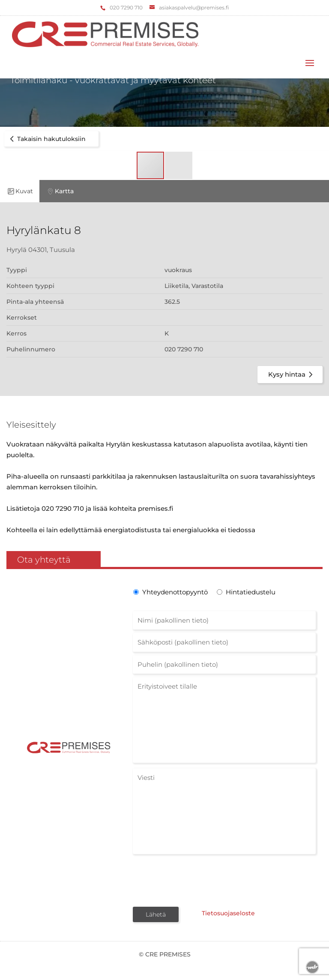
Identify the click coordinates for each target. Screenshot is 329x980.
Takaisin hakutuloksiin (46, 139)
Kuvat (20, 191)
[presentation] (198, 880)
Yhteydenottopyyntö (174, 592)
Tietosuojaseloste (226, 914)
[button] (179, 165)
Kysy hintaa (292, 375)
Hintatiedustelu (251, 592)
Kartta (60, 191)
